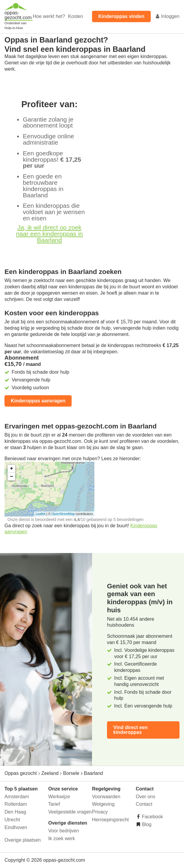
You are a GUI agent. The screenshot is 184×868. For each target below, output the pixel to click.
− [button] (12, 477)
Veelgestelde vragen (70, 812)
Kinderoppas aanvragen (38, 401)
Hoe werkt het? (49, 16)
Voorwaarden (106, 797)
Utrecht (12, 820)
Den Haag (15, 812)
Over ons (145, 797)
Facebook (152, 817)
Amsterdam (17, 797)
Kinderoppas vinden (121, 16)
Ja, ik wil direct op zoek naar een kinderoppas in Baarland (49, 234)
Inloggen (167, 16)
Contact (144, 804)
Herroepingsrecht (110, 820)
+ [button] (12, 469)
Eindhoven (16, 827)
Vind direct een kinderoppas (130, 730)
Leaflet (41, 514)
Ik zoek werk (62, 839)
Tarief (54, 804)
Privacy (100, 812)
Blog (146, 824)
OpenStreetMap (63, 514)
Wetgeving (103, 804)
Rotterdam (16, 804)
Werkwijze (59, 797)
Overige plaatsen (23, 840)
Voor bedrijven (64, 831)
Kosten (76, 16)
